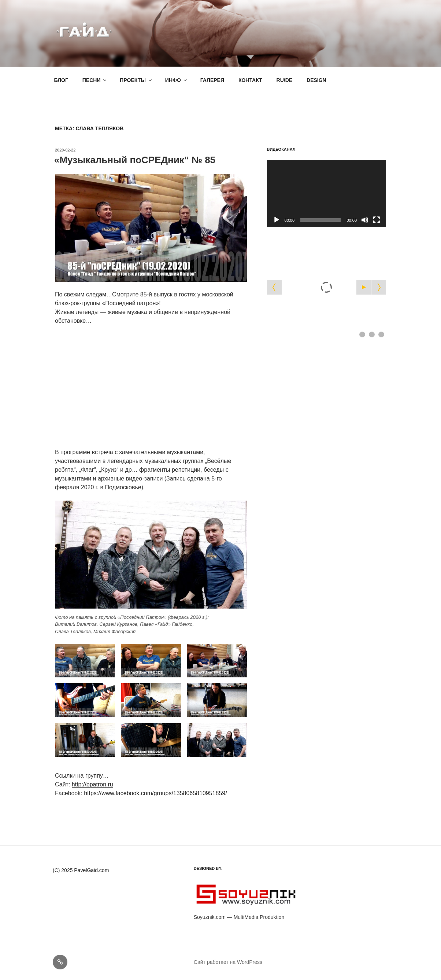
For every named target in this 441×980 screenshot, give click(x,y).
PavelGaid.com (91, 870)
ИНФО (177, 80)
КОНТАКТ (250, 80)
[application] (327, 193)
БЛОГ (61, 80)
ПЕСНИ (95, 80)
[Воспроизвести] (277, 220)
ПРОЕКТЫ (136, 80)
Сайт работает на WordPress (228, 962)
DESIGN (316, 80)
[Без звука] (365, 220)
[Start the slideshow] (364, 287)
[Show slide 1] (362, 334)
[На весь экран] (377, 220)
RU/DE (285, 80)
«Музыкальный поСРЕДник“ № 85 (135, 160)
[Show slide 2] (372, 334)
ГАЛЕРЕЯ (212, 80)
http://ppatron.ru (92, 784)
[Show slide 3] (381, 334)
